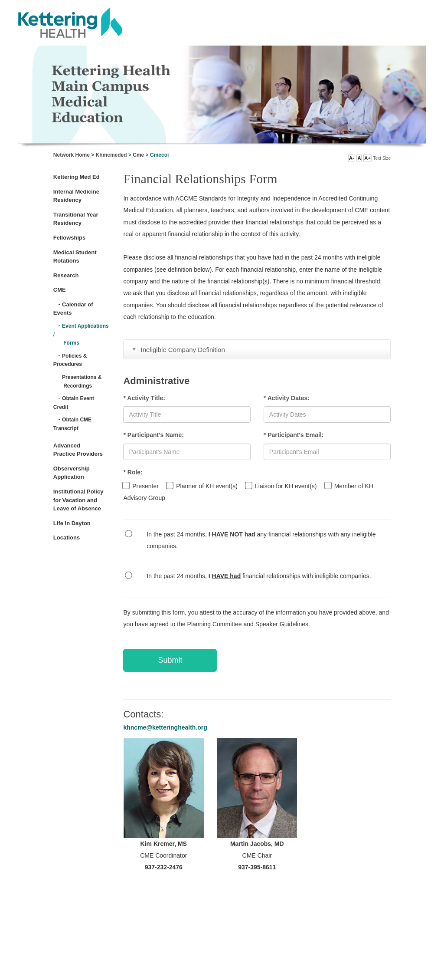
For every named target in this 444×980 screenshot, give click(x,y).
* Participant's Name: (153, 435)
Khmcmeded (111, 155)
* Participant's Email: (294, 435)
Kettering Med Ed (77, 177)
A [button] (359, 158)
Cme (138, 155)
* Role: (133, 472)
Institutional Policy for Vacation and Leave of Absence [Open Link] (78, 500)
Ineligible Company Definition (183, 350)
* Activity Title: (144, 398)
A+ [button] (367, 158)
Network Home (72, 155)
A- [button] (352, 158)
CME (60, 290)
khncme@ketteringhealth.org (165, 727)
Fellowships (69, 238)
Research (66, 275)
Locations (67, 538)
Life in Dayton (72, 523)
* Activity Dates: (287, 398)
